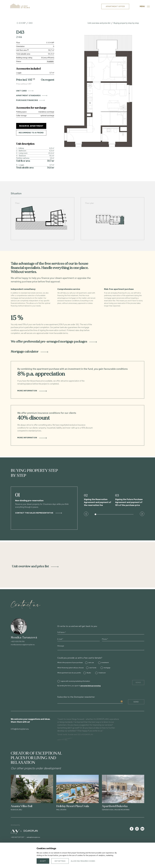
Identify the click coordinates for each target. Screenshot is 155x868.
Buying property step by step (126, 23)
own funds (93, 668)
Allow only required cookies (83, 861)
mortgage (107, 668)
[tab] (77, 342)
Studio (89, 673)
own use (91, 662)
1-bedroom (102, 673)
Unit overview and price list (99, 23)
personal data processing (91, 686)
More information (32, 391)
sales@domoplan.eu (33, 837)
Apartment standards (32, 96)
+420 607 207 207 (17, 837)
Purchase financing (30, 100)
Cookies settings (138, 856)
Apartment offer (115, 6)
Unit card (25, 91)
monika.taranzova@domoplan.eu (23, 645)
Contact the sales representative (39, 513)
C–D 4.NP (21, 23)
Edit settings (60, 861)
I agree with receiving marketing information (75, 681)
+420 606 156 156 (18, 641)
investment (105, 662)
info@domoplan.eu (20, 729)
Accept (43, 861)
